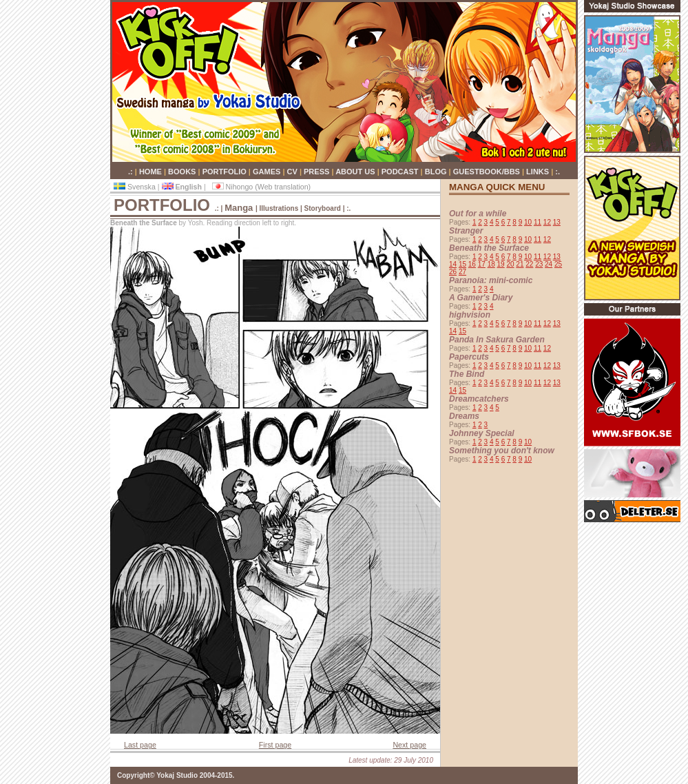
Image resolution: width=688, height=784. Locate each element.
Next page (409, 745)
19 (501, 264)
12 (547, 222)
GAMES (268, 172)
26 (453, 272)
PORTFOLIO (226, 172)
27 (462, 272)
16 (472, 264)
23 (539, 264)
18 (491, 264)
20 (510, 264)
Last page (140, 745)
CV (293, 172)
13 (557, 222)
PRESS (317, 172)
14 (453, 264)
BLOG (437, 172)
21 (520, 264)
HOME (152, 172)
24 (549, 264)
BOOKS (183, 172)
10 (528, 222)
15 (462, 264)
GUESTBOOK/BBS (488, 172)
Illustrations (279, 208)
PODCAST (401, 172)
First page (275, 745)
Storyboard (324, 208)
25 (558, 264)
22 (529, 264)
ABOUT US (356, 172)
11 (538, 222)
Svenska (136, 187)
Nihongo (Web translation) (262, 187)
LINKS (539, 172)
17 (482, 264)
